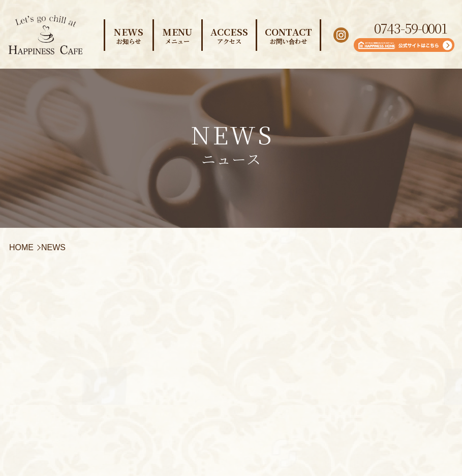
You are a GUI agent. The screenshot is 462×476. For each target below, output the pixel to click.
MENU (178, 35)
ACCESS (229, 35)
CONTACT (288, 35)
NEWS (129, 35)
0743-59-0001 (410, 28)
